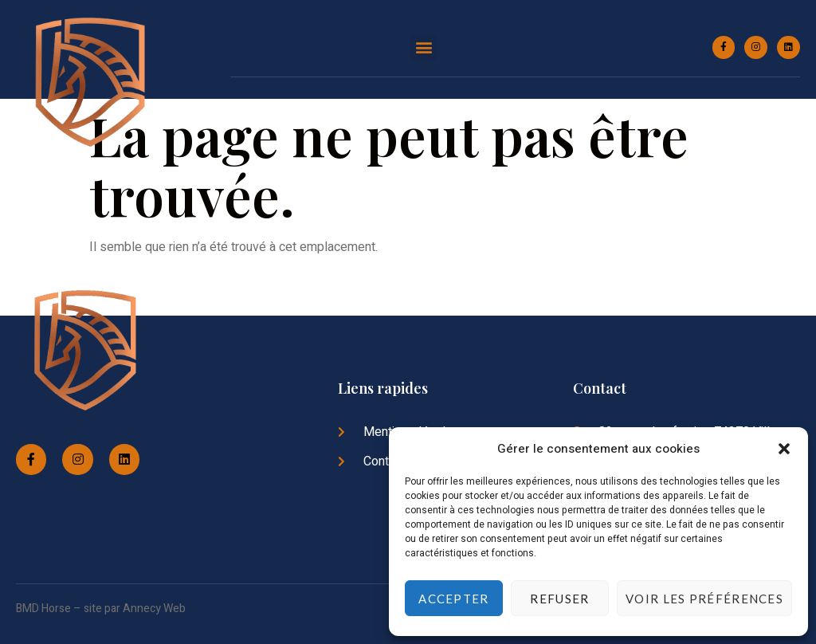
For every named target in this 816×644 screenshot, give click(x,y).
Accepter (453, 599)
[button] (784, 449)
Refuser (559, 599)
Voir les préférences (704, 599)
